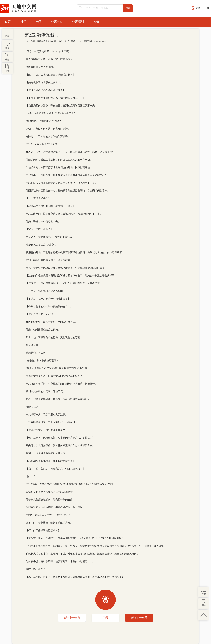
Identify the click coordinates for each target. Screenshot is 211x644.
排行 (23, 22)
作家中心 (57, 22)
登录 (198, 8)
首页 (8, 22)
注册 (207, 8)
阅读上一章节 (72, 618)
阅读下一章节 (139, 618)
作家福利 (78, 22)
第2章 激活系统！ (42, 35)
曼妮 (67, 41)
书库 (39, 22)
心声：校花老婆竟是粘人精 (43, 41)
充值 (96, 22)
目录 (105, 618)
